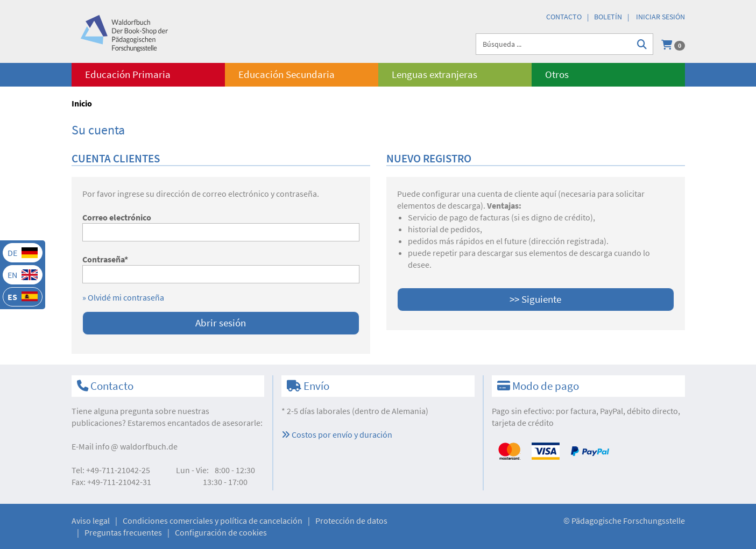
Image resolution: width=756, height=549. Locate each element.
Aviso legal (91, 521)
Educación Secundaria (287, 74)
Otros (557, 74)
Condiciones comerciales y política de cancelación (213, 521)
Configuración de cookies (221, 532)
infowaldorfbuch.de (136, 446)
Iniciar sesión (660, 17)
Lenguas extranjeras (434, 74)
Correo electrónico (117, 217)
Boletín (608, 17)
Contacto (564, 17)
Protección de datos (351, 521)
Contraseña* (105, 259)
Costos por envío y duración (337, 434)
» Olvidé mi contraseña (123, 297)
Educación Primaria (128, 74)
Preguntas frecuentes (123, 532)
